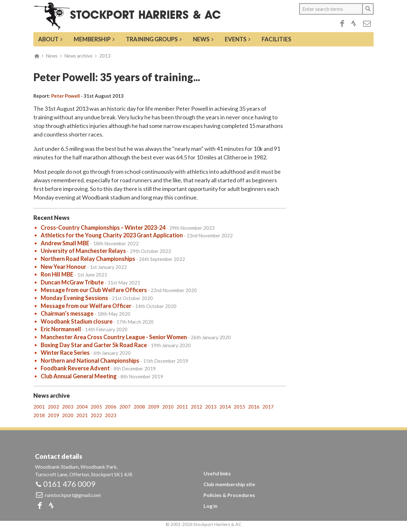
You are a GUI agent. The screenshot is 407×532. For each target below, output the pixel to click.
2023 (111, 415)
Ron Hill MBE (57, 274)
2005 (96, 407)
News (201, 39)
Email (367, 24)
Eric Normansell (61, 329)
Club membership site (229, 484)
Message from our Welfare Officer (86, 306)
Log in (210, 506)
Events (236, 39)
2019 (53, 415)
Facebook (342, 24)
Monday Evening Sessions (74, 298)
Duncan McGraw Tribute (72, 282)
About (48, 39)
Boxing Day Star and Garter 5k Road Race (94, 345)
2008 (139, 407)
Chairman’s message (67, 313)
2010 (168, 407)
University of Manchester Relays (83, 251)
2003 (68, 407)
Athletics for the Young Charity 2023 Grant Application (112, 235)
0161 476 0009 (69, 484)
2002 (53, 407)
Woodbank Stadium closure (77, 321)
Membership (92, 39)
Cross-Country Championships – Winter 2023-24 (103, 227)
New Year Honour (63, 267)
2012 (197, 407)
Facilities (276, 39)
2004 (82, 407)
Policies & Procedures (229, 495)
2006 (111, 407)
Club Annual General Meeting (79, 376)
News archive (78, 56)
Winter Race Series (65, 353)
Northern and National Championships (90, 360)
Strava (354, 24)
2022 (96, 415)
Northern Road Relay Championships (88, 259)
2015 (239, 407)
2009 (154, 407)
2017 (268, 407)
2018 (39, 415)
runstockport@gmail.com (73, 495)
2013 (105, 56)
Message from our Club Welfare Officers (94, 290)
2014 (225, 407)
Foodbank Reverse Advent (75, 368)
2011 (182, 407)
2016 (254, 407)
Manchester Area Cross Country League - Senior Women (114, 337)
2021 (82, 415)
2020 (68, 415)
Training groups (152, 39)
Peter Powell (66, 96)
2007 (125, 407)
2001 (39, 407)
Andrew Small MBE (65, 243)
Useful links (217, 473)
